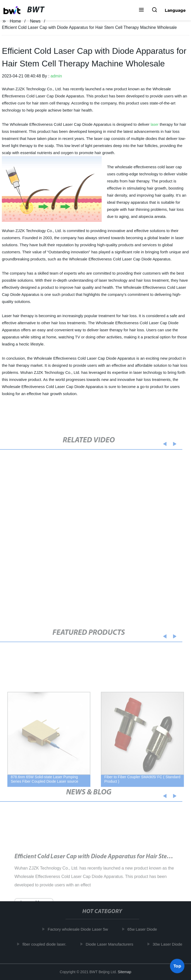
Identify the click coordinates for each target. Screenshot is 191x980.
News (35, 21)
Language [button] (175, 10)
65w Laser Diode (144, 929)
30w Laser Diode (169, 944)
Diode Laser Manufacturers (111, 944)
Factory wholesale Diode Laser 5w (79, 929)
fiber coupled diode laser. (46, 944)
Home (15, 21)
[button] (141, 10)
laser (154, 124)
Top (177, 966)
